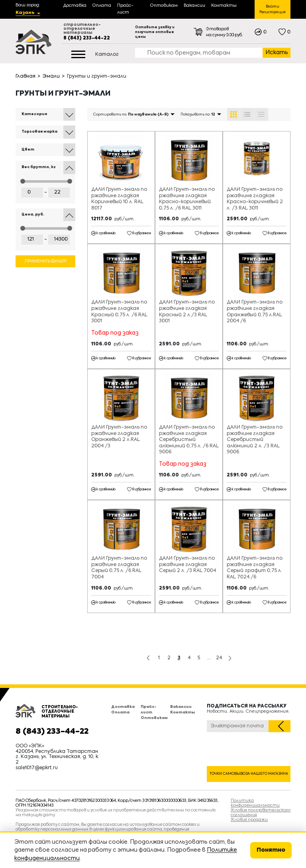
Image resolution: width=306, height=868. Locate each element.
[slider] (23, 181)
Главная (25, 76)
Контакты (182, 712)
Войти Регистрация (273, 9)
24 (219, 658)
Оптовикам (154, 718)
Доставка (123, 707)
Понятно (271, 850)
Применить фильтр (46, 261)
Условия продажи (249, 820)
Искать (277, 53)
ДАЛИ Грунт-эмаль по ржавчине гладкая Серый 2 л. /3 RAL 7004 (187, 565)
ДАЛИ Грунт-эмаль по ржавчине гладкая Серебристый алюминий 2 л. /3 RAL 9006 (255, 440)
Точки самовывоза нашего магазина (249, 774)
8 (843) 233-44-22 (87, 38)
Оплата (120, 712)
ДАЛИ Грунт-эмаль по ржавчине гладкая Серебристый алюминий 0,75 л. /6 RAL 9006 (189, 440)
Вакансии (181, 707)
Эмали (51, 76)
